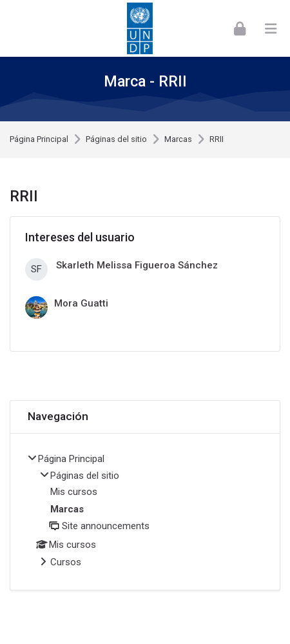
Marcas (178, 140)
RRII (217, 140)
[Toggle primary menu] (271, 28)
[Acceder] (240, 28)
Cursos (66, 562)
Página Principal (39, 140)
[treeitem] (145, 512)
